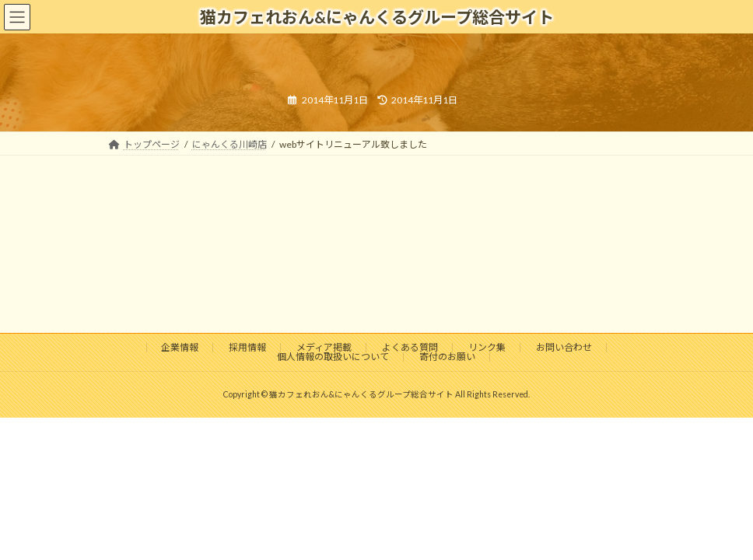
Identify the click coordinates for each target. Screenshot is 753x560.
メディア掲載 (324, 347)
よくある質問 (410, 347)
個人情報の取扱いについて (333, 357)
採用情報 (247, 347)
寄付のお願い (447, 357)
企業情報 (180, 347)
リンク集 (487, 347)
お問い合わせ (564, 347)
